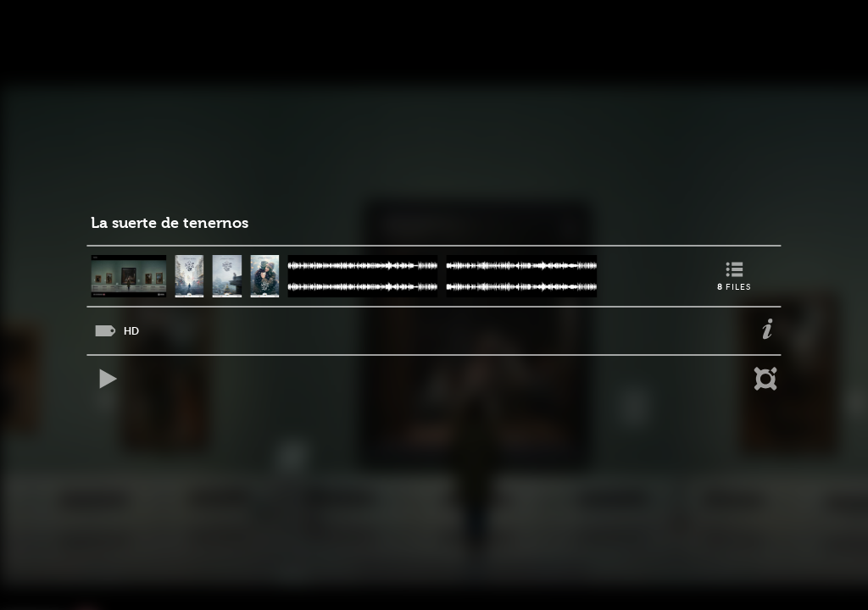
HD (131, 331)
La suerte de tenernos (170, 223)
